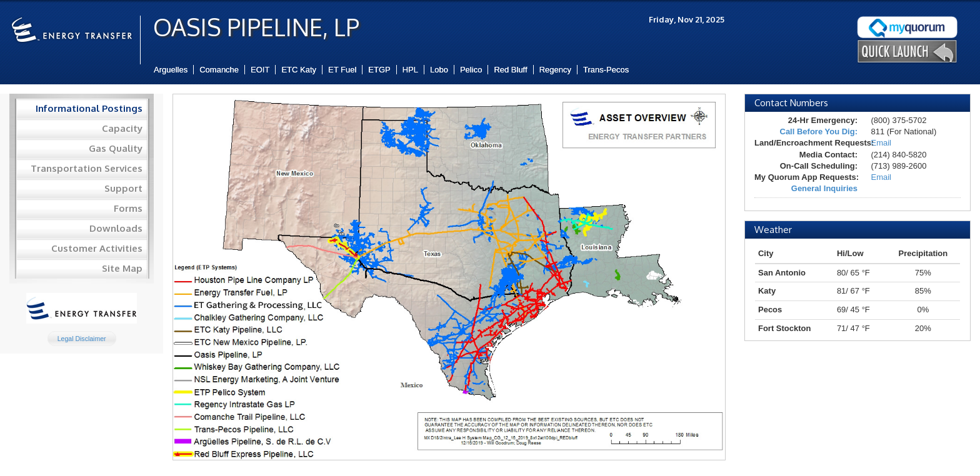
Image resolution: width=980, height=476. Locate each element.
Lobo (439, 70)
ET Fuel (342, 70)
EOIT (260, 70)
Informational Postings (89, 108)
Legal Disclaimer (82, 339)
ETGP (379, 70)
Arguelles (171, 70)
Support (123, 188)
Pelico (471, 70)
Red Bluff (510, 70)
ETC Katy (299, 70)
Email (881, 143)
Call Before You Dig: (819, 131)
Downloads (116, 228)
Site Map (122, 268)
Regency (555, 70)
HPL (410, 70)
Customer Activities (97, 248)
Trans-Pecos (606, 70)
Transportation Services (87, 168)
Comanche (219, 70)
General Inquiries (824, 188)
